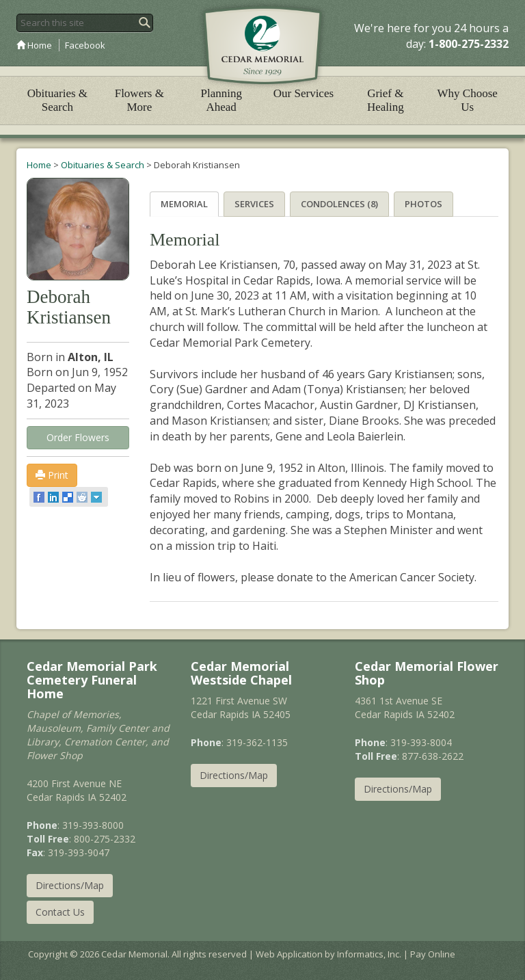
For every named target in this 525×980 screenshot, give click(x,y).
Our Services (304, 93)
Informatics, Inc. (369, 954)
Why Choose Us (468, 100)
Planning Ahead (221, 100)
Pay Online (433, 954)
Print (52, 475)
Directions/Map (70, 885)
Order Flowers (78, 437)
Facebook (85, 45)
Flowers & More (139, 100)
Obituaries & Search (57, 100)
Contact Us (60, 912)
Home (34, 45)
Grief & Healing (386, 100)
